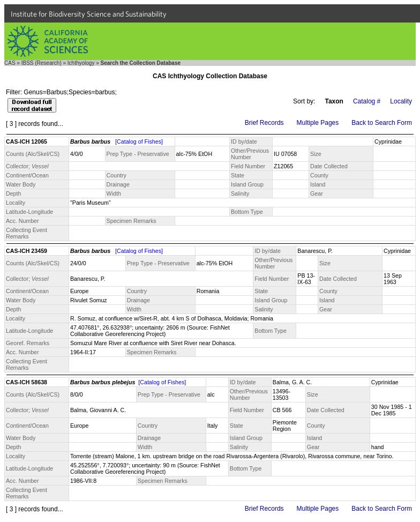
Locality (401, 101)
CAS (10, 63)
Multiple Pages (318, 123)
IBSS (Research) (42, 63)
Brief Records (264, 123)
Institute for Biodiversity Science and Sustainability (89, 14)
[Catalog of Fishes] (139, 141)
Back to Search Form (382, 123)
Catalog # (367, 101)
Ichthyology (81, 63)
